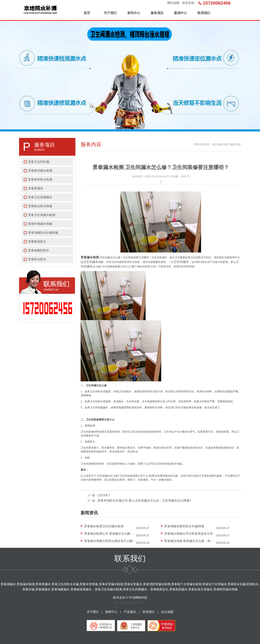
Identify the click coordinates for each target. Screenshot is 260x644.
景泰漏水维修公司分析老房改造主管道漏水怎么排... (190, 534)
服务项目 (157, 13)
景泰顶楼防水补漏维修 (43, 233)
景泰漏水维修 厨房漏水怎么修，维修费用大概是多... (190, 541)
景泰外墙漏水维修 (40, 224)
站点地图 (167, 612)
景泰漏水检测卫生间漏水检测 (104, 526)
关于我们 (110, 13)
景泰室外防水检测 (40, 179)
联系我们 (204, 13)
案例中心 (180, 13)
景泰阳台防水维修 (40, 206)
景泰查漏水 (36, 188)
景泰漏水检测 (90, 257)
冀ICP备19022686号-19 (130, 603)
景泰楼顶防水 (37, 241)
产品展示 (130, 612)
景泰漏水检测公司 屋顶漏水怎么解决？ (110, 534)
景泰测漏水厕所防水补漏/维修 (184, 526)
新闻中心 (111, 612)
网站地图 (173, 3)
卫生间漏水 (91, 262)
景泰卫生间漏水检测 (42, 215)
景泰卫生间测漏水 (40, 197)
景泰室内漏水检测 (40, 171)
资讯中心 (134, 13)
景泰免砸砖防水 (39, 250)
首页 (87, 13)
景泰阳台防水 (37, 259)
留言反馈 (188, 3)
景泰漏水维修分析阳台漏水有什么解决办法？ (110, 541)
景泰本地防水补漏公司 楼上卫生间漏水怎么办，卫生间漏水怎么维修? (144, 500)
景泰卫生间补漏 (39, 162)
